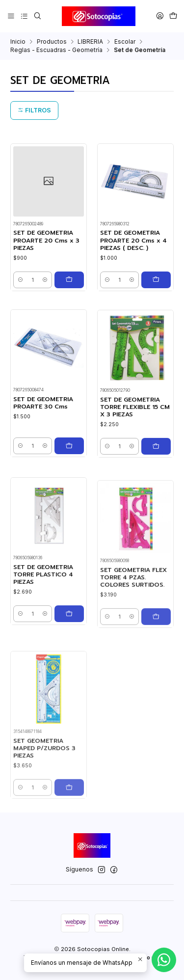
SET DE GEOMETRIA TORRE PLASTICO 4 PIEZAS (43, 621)
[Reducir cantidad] (20, 280)
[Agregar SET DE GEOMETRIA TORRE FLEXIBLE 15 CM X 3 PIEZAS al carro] (156, 484)
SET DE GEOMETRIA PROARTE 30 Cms (43, 428)
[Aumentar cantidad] (45, 280)
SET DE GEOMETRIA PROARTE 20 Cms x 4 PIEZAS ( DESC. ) (133, 241)
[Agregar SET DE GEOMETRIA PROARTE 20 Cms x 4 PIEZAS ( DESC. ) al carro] (156, 280)
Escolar (125, 42)
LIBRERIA (90, 42)
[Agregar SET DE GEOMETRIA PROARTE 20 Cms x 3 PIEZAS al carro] (69, 280)
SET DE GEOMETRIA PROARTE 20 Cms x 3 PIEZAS (46, 241)
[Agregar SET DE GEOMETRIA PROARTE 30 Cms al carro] (69, 470)
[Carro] (173, 16)
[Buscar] (37, 16)
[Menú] (11, 16)
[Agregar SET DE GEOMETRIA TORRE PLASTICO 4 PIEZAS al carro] (69, 659)
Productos (52, 42)
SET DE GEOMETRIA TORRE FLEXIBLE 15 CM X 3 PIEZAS (135, 445)
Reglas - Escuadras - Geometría (56, 50)
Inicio (18, 42)
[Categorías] (24, 16)
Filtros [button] (34, 110)
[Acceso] (160, 16)
